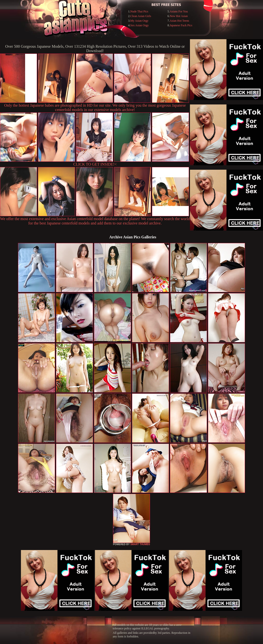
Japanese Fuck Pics (181, 25)
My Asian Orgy (139, 21)
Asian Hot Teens (179, 21)
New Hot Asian (179, 16)
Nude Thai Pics (139, 11)
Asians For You (179, 11)
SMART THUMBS (140, 544)
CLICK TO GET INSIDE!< (95, 164)
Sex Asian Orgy (140, 25)
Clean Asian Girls (141, 16)
